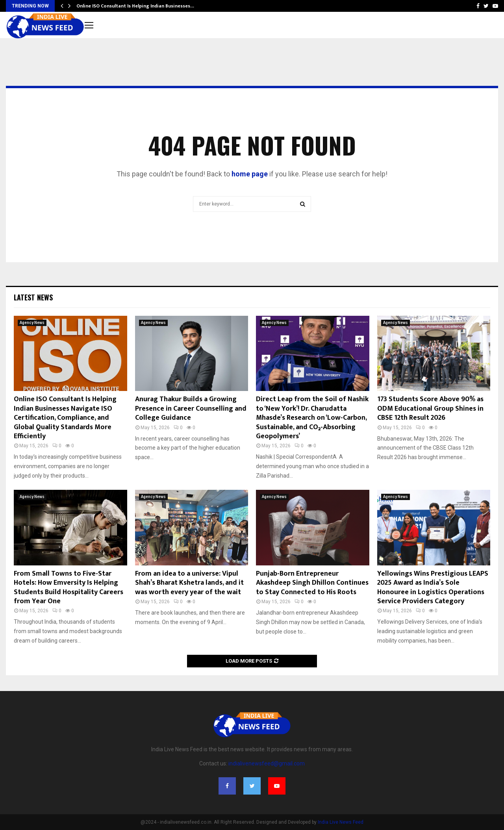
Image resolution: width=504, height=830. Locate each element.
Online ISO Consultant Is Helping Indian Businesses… (135, 6)
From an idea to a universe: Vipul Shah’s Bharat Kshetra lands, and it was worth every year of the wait (189, 583)
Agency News (32, 323)
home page (250, 174)
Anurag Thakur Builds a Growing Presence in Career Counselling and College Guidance (191, 409)
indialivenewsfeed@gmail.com (267, 763)
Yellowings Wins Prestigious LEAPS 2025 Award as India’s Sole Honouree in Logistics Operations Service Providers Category (433, 587)
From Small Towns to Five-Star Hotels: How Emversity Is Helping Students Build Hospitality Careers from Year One (69, 587)
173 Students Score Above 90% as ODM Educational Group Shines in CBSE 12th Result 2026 (430, 409)
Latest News (33, 297)
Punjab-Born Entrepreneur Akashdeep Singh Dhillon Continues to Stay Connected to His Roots (312, 583)
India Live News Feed (341, 822)
